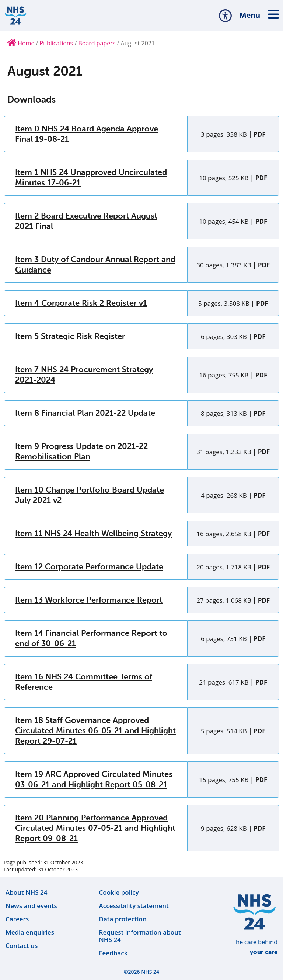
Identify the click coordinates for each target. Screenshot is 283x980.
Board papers (97, 43)
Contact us (22, 945)
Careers (17, 919)
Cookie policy (119, 892)
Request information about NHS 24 (140, 936)
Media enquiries (30, 932)
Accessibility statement (134, 906)
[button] (225, 16)
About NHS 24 (26, 892)
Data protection (123, 919)
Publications (57, 43)
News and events (31, 906)
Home (21, 43)
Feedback (113, 953)
